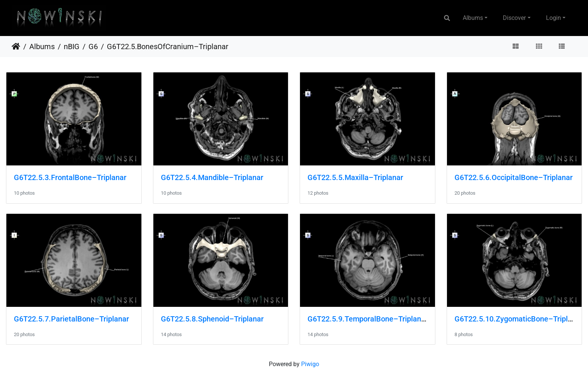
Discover (514, 18)
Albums (473, 18)
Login (553, 18)
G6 (93, 47)
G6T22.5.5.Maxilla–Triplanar (355, 177)
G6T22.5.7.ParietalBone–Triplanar (71, 319)
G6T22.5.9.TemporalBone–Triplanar (368, 319)
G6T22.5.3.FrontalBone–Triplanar (70, 177)
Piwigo (310, 364)
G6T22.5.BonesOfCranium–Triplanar (168, 47)
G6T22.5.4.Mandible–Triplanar (212, 177)
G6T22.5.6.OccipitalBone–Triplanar (514, 177)
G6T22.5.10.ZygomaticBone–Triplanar (519, 319)
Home (16, 47)
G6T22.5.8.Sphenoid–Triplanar (212, 319)
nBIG (72, 47)
